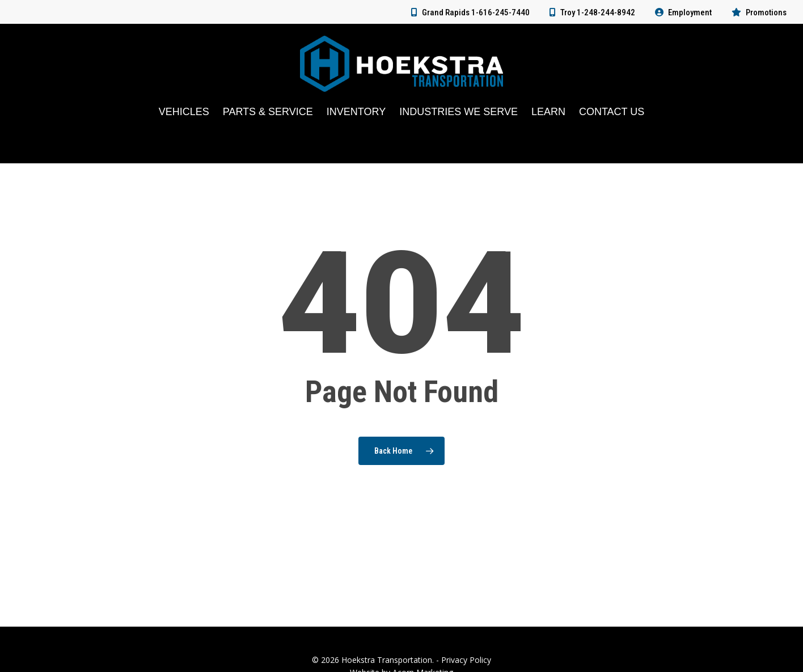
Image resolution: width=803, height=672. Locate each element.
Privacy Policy (466, 660)
